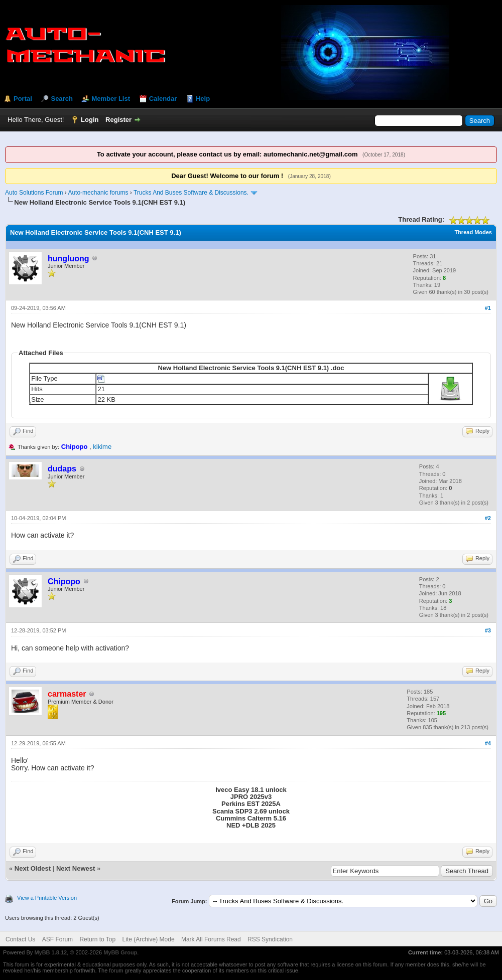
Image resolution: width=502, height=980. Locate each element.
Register (118, 120)
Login (90, 120)
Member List (111, 99)
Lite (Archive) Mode (149, 939)
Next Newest (76, 868)
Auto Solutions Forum (34, 193)
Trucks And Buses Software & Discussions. (191, 193)
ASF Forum (57, 939)
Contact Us (20, 939)
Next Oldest (33, 868)
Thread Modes (473, 232)
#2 (488, 518)
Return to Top (97, 939)
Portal (23, 99)
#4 (488, 743)
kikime (102, 447)
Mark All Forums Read (211, 939)
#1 (488, 308)
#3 (488, 630)
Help (203, 99)
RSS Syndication (270, 939)
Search (61, 99)
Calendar (163, 99)
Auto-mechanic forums (98, 193)
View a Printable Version (47, 898)
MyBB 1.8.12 (50, 952)
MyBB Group (120, 952)
